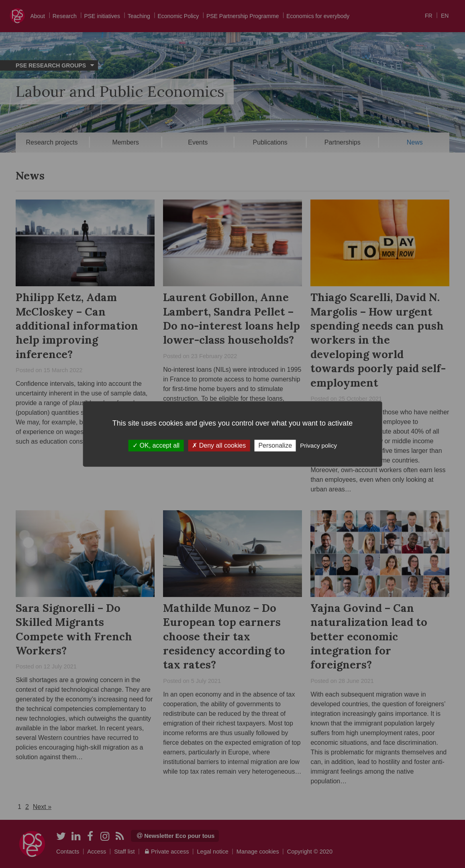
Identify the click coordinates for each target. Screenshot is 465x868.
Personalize (275, 445)
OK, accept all (156, 445)
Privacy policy (318, 445)
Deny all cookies (219, 445)
